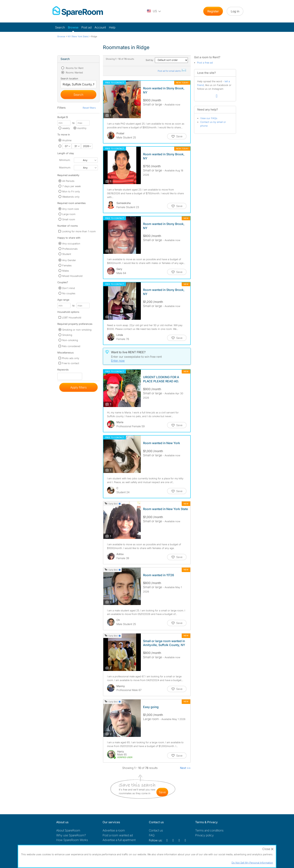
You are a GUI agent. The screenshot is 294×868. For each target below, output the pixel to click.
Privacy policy (204, 835)
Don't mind (69, 288)
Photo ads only (70, 358)
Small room (69, 219)
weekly (66, 128)
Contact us (156, 830)
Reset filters (89, 108)
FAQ (152, 835)
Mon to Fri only (71, 191)
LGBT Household (72, 317)
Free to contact (70, 363)
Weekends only (71, 197)
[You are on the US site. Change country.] (154, 11)
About (68, 830)
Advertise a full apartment (119, 840)
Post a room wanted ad (118, 835)
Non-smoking (70, 340)
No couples (69, 293)
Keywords (63, 370)
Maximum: (65, 167)
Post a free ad (205, 63)
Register (213, 11)
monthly (82, 128)
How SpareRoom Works (72, 840)
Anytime (67, 140)
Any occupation (71, 244)
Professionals (70, 249)
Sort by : (167, 60)
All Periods (68, 181)
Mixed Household (72, 276)
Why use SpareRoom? (71, 835)
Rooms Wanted (74, 72)
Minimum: (65, 160)
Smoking (67, 335)
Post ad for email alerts (172, 71)
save (162, 792)
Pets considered (71, 346)
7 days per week (72, 186)
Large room (69, 214)
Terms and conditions (209, 830)
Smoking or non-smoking (77, 330)
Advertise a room (114, 830)
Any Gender (69, 260)
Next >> (185, 768)
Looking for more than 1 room (79, 231)
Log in (235, 11)
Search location (69, 78)
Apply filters (78, 387)
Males (66, 271)
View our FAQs (209, 118)
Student (67, 254)
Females (67, 265)
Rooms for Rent (74, 68)
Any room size (70, 209)
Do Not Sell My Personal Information (252, 863)
